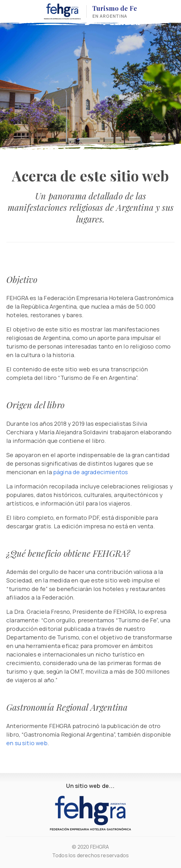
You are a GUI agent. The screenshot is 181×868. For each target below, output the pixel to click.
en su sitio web (27, 743)
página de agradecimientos (91, 472)
